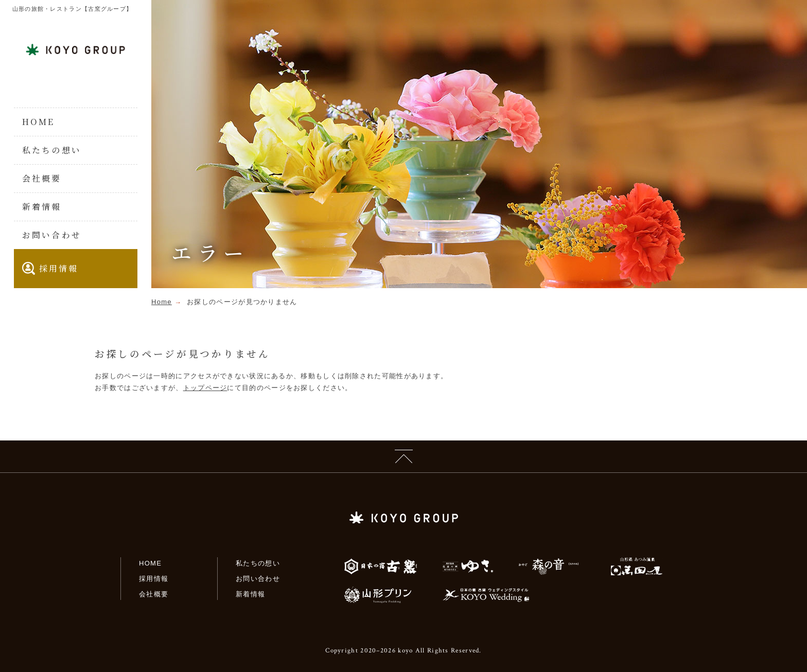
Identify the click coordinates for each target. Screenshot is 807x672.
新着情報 (42, 207)
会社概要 (42, 178)
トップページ (205, 388)
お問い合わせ (52, 235)
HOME (39, 122)
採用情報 (50, 268)
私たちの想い (52, 150)
